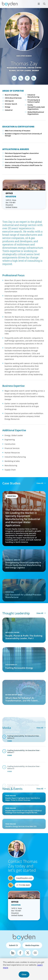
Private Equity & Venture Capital (34, 101)
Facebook (20, 953)
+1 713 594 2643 (23, 885)
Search (43, 2)
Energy (35, 70)
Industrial (9, 110)
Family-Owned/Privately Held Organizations (36, 107)
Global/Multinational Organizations (36, 113)
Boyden (10, 4)
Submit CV (13, 945)
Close (24, 975)
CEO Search (9, 101)
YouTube (35, 953)
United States (34, 68)
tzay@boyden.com (24, 878)
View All (40, 483)
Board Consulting (12, 95)
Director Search (11, 104)
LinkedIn (13, 953)
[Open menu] (39, 4)
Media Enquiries (32, 945)
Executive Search (24, 56)
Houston (11, 197)
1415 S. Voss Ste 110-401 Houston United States (11, 204)
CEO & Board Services (13, 98)
